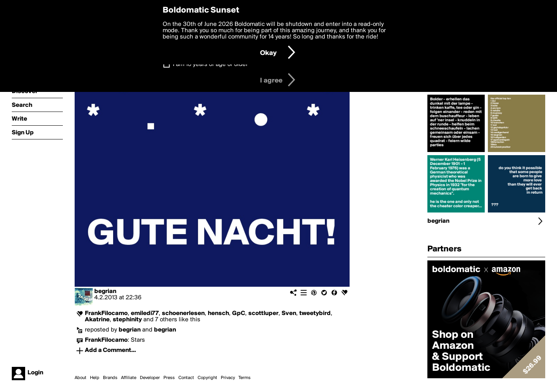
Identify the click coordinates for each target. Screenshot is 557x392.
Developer (150, 378)
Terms (245, 378)
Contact (186, 378)
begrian (105, 291)
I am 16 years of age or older (210, 64)
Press (169, 378)
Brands (110, 378)
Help (95, 378)
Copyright (207, 378)
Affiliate (129, 378)
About (81, 378)
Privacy (228, 378)
